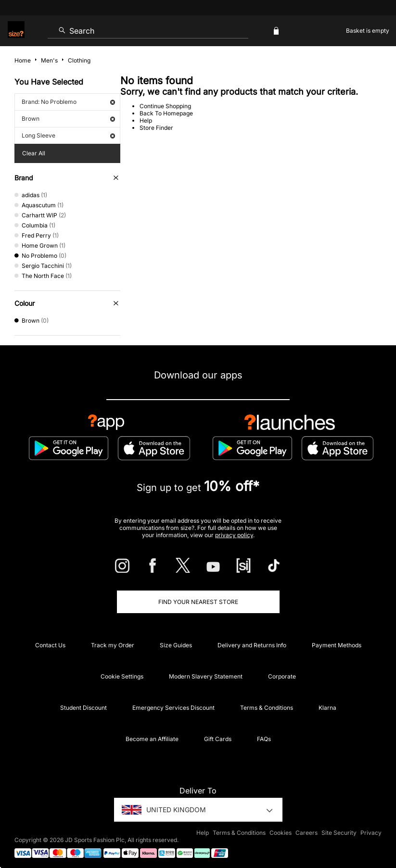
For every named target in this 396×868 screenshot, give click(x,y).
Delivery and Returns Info (252, 645)
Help (146, 120)
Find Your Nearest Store (198, 602)
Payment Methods (337, 645)
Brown (68, 119)
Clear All (34, 153)
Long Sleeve (68, 135)
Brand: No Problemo (68, 102)
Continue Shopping (165, 106)
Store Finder (156, 128)
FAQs (264, 739)
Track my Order (113, 645)
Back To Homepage (166, 113)
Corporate (282, 676)
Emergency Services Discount (173, 708)
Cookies (281, 833)
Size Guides (176, 645)
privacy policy (234, 535)
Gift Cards (218, 739)
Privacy (371, 833)
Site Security (339, 833)
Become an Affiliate (152, 739)
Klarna (327, 708)
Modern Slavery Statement (206, 676)
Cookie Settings (122, 676)
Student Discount (83, 708)
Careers (307, 833)
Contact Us (50, 645)
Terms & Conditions (267, 708)
